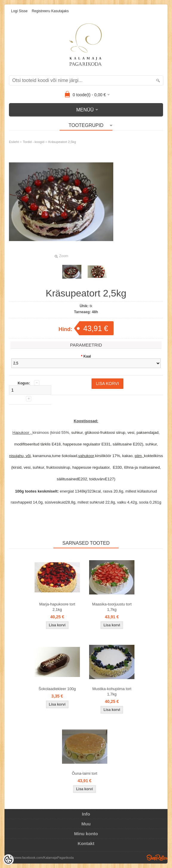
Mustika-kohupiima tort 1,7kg (112, 691)
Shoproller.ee (157, 858)
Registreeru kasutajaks (50, 11)
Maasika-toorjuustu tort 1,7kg (112, 607)
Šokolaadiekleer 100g (57, 689)
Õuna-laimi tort (85, 773)
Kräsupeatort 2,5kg (62, 142)
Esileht (14, 142)
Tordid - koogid (33, 142)
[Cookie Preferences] (8, 860)
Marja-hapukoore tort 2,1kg (57, 607)
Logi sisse (19, 11)
